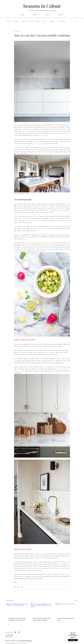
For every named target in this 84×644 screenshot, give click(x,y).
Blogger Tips (52, 21)
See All (76, 600)
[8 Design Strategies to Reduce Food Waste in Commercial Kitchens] (17, 609)
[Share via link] (22, 587)
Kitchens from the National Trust (66, 619)
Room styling (16, 21)
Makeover (24, 21)
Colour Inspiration (62, 21)
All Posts (8, 21)
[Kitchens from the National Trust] (67, 609)
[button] (47, 15)
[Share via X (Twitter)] (18, 587)
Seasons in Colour (42, 6)
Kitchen (16, 582)
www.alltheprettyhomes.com (25, 641)
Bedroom (38, 21)
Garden (45, 21)
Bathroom (31, 21)
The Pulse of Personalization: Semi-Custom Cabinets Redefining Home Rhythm (42, 619)
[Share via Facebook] (15, 587)
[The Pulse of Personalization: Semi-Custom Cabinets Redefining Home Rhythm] (42, 609)
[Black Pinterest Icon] (19, 632)
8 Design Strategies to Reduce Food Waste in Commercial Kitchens (17, 619)
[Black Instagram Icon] (15, 632)
